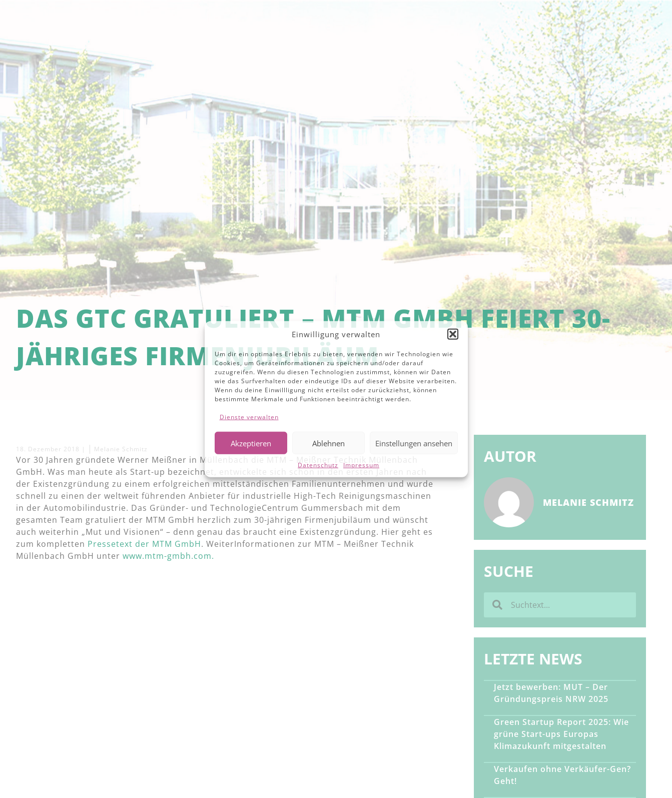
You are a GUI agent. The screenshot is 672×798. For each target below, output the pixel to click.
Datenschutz (318, 465)
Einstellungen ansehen (414, 443)
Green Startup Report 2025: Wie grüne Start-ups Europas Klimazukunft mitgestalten (561, 734)
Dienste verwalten (249, 417)
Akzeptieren (251, 443)
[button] (453, 334)
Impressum (361, 465)
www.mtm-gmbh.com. (168, 556)
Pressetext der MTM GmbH (144, 544)
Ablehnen (328, 443)
